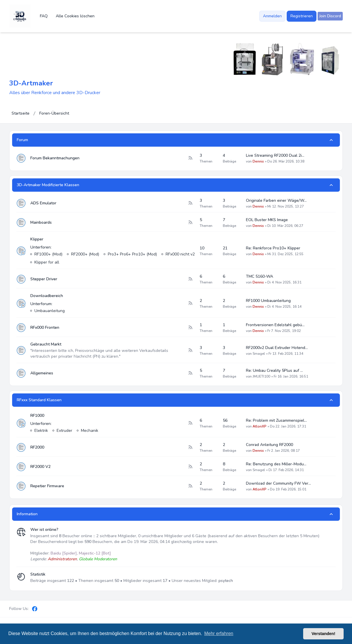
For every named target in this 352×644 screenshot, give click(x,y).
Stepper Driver (44, 279)
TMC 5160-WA (260, 276)
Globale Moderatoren (98, 559)
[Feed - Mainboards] (190, 223)
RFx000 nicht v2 (180, 254)
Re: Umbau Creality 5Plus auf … (274, 370)
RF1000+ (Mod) (48, 254)
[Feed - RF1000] (190, 423)
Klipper (37, 239)
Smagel (259, 354)
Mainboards (41, 222)
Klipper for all (47, 262)
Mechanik (90, 431)
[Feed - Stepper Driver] (190, 279)
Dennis (258, 161)
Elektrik (41, 431)
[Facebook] (35, 609)
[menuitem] (330, 16)
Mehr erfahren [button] (219, 633)
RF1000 (37, 416)
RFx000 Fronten (45, 327)
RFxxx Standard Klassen (39, 400)
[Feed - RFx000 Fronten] (190, 328)
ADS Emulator (43, 203)
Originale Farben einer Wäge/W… (276, 200)
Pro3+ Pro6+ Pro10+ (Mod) (132, 254)
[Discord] (45, 609)
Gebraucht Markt (46, 344)
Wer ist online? (44, 530)
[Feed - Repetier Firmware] (190, 486)
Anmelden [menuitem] (272, 16)
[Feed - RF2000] (190, 447)
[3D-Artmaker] (20, 16)
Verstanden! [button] (323, 634)
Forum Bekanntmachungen (55, 158)
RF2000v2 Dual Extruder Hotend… (277, 348)
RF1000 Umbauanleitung (268, 301)
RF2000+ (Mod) (85, 254)
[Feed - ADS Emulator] (190, 203)
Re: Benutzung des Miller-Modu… (276, 464)
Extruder (64, 431)
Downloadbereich (47, 296)
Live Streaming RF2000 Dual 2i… (275, 155)
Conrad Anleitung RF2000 (269, 445)
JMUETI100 (261, 376)
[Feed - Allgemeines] (190, 373)
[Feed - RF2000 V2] (190, 467)
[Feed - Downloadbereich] (190, 303)
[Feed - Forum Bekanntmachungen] (190, 158)
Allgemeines (42, 373)
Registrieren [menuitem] (302, 16)
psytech (226, 581)
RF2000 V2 (40, 467)
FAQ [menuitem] (44, 16)
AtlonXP (260, 426)
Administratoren (62, 559)
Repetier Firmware (47, 486)
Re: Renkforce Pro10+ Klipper (273, 248)
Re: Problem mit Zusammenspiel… (276, 420)
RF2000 (37, 447)
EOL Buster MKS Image (267, 220)
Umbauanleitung (50, 311)
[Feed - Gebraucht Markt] (190, 350)
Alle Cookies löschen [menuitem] (75, 16)
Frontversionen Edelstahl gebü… (275, 325)
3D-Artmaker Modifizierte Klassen (48, 185)
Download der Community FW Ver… (278, 483)
